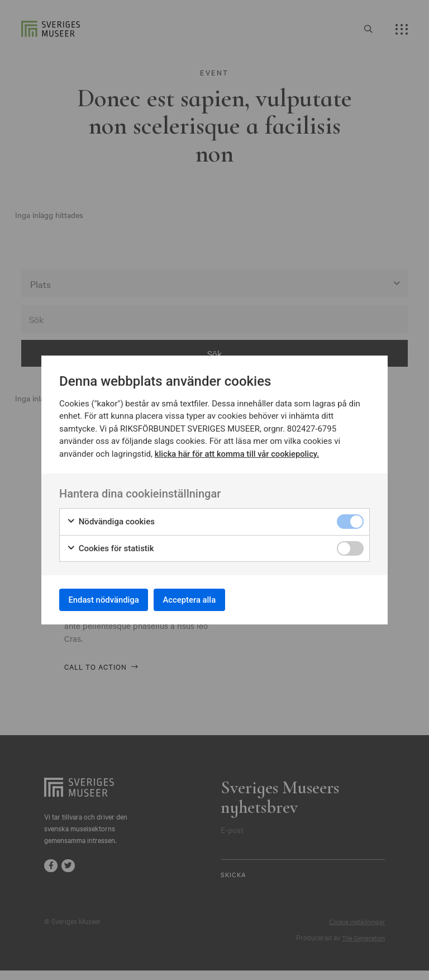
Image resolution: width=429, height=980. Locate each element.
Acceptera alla (204, 600)
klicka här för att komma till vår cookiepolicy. (238, 451)
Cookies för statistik (110, 546)
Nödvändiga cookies (111, 520)
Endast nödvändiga (109, 600)
